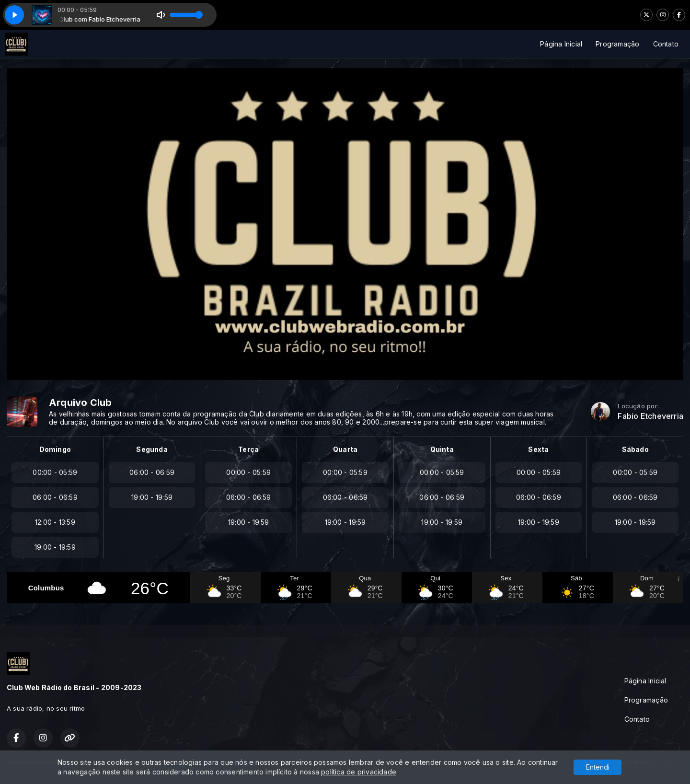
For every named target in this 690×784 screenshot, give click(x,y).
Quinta (442, 449)
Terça (248, 449)
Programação (617, 44)
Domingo (55, 449)
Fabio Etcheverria (650, 416)
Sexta (538, 449)
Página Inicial (561, 44)
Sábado (635, 449)
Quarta (345, 449)
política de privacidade (359, 772)
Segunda (152, 449)
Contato (666, 44)
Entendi (598, 767)
